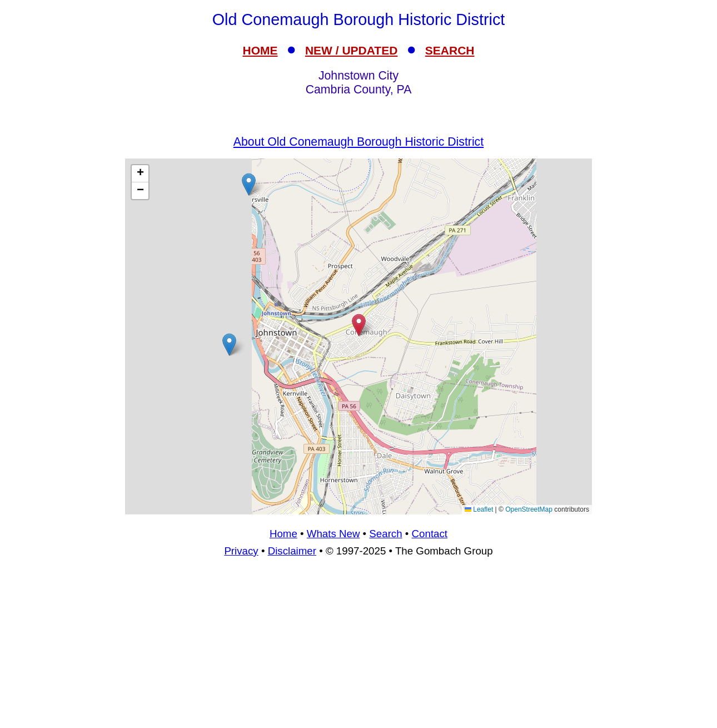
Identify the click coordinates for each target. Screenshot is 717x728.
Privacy (241, 551)
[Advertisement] (359, 647)
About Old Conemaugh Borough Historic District (359, 142)
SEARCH (450, 50)
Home (283, 534)
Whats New (333, 534)
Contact (430, 534)
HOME (260, 50)
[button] (229, 345)
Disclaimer (292, 551)
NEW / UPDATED (351, 50)
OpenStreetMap (529, 509)
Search (385, 534)
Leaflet (479, 509)
